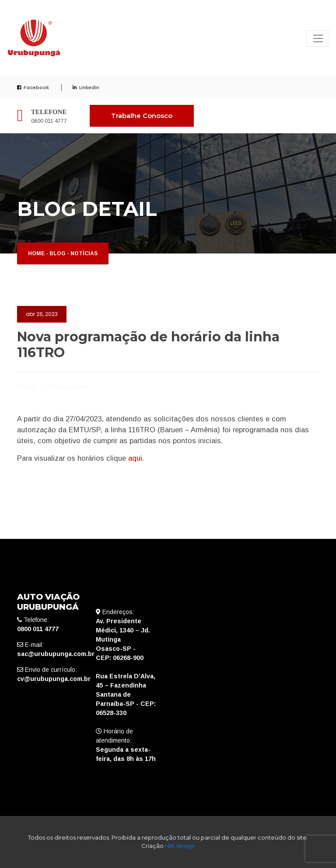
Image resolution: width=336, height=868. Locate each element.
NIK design (180, 846)
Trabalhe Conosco (142, 116)
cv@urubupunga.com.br (54, 679)
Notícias (84, 253)
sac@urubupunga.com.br (56, 654)
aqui (135, 458)
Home (36, 253)
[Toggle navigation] (318, 38)
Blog (58, 253)
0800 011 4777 (49, 121)
